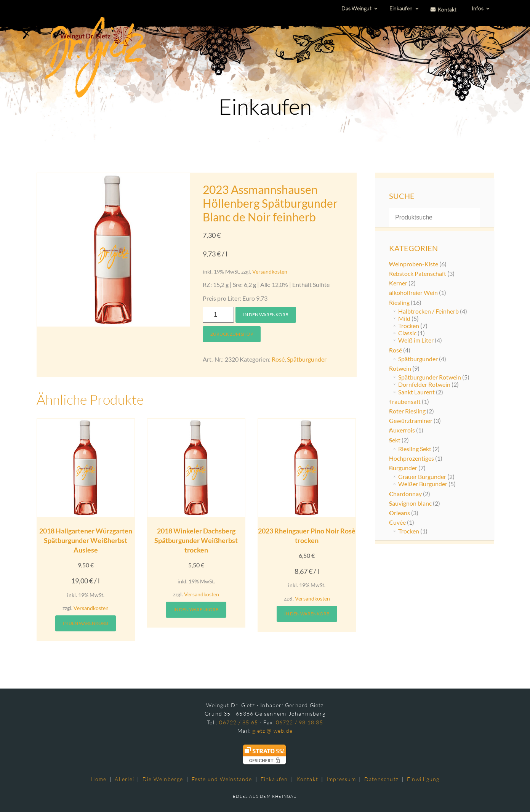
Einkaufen (274, 779)
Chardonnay (405, 494)
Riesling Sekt (415, 449)
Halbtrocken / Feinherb (428, 311)
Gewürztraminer (411, 420)
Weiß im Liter (416, 340)
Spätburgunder (307, 359)
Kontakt (307, 779)
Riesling (399, 302)
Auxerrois (402, 430)
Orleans (400, 513)
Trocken (409, 326)
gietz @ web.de (272, 731)
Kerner (398, 283)
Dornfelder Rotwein (424, 384)
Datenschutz (381, 779)
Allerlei (124, 779)
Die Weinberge (163, 779)
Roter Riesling (407, 411)
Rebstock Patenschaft (418, 273)
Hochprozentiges (412, 458)
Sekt (395, 440)
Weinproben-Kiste (414, 264)
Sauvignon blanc (410, 503)
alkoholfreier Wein (413, 292)
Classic (407, 333)
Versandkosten (270, 271)
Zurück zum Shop (232, 334)
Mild (404, 318)
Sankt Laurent (416, 392)
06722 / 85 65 (239, 722)
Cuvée (397, 522)
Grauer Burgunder (422, 476)
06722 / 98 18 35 (299, 722)
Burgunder (403, 468)
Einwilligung (423, 779)
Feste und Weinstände (222, 779)
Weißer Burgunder (423, 484)
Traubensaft (405, 401)
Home (99, 779)
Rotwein (400, 368)
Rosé (278, 359)
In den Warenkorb (266, 315)
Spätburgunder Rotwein (430, 377)
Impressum (341, 779)
